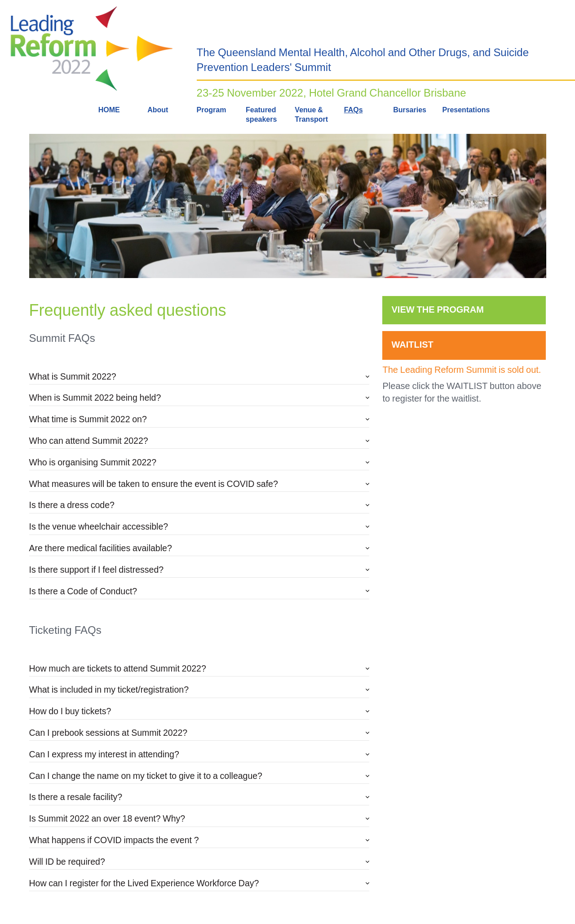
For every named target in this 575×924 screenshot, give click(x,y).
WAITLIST (412, 345)
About (158, 110)
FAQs (354, 110)
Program (212, 110)
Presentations (466, 110)
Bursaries (410, 110)
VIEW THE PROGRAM (437, 309)
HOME (109, 110)
